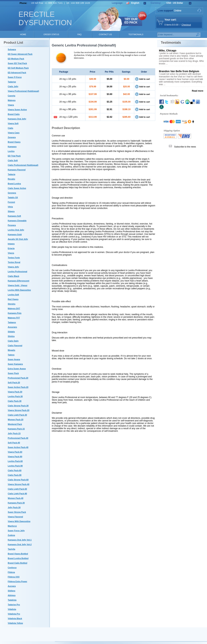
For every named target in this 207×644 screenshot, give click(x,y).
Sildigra (11, 591)
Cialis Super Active (17, 188)
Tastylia (11, 549)
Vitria (10, 207)
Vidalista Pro (14, 614)
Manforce (12, 526)
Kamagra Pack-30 (16, 503)
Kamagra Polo (15, 313)
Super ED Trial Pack (17, 63)
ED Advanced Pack (17, 73)
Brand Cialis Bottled (17, 563)
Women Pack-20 (16, 420)
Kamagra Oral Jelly (17, 119)
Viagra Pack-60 (15, 452)
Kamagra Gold (15, 234)
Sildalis (11, 332)
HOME (23, 34)
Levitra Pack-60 (15, 461)
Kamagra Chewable (17, 221)
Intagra (11, 244)
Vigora (11, 253)
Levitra (11, 151)
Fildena (11, 572)
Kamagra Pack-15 (16, 429)
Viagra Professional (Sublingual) (23, 91)
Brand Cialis (14, 114)
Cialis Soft (13, 160)
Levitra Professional (17, 271)
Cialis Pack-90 (15, 475)
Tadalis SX (13, 197)
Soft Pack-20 (14, 383)
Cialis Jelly (13, 86)
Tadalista (12, 600)
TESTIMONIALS (136, 34)
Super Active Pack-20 (18, 387)
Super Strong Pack (17, 512)
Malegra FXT (14, 318)
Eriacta (11, 248)
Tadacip (12, 174)
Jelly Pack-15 (14, 433)
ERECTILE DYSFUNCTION (45, 18)
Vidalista (12, 609)
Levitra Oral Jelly (16, 230)
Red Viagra (13, 299)
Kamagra (12, 147)
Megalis (11, 350)
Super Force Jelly (16, 531)
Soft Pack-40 (14, 443)
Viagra (11, 105)
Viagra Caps (14, 133)
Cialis (10, 128)
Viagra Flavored (15, 517)
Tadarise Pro (14, 605)
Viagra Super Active (17, 110)
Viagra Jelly (13, 267)
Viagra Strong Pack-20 (19, 410)
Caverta (11, 96)
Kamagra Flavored (17, 170)
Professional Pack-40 (18, 438)
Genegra (12, 193)
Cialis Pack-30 (15, 401)
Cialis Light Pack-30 (17, 415)
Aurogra (12, 586)
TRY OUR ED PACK (131, 21)
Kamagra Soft (14, 216)
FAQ (79, 34)
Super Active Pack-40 (18, 447)
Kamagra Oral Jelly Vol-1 (20, 540)
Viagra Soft (13, 123)
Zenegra (12, 137)
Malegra (12, 100)
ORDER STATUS (51, 34)
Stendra (12, 304)
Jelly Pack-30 (14, 507)
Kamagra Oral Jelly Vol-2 (20, 544)
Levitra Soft (13, 295)
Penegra (12, 225)
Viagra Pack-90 (15, 457)
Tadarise (12, 82)
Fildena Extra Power (17, 581)
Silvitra (11, 336)
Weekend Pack (15, 424)
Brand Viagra (14, 142)
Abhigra (12, 595)
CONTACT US (105, 34)
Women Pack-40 (16, 498)
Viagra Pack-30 (15, 392)
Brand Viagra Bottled (18, 554)
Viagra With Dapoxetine (19, 521)
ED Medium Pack (16, 59)
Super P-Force (15, 77)
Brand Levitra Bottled (18, 558)
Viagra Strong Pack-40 (19, 484)
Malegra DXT (14, 308)
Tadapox (12, 322)
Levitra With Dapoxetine (19, 290)
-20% (142, 15)
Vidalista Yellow (15, 623)
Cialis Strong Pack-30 (18, 406)
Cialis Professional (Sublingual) (23, 165)
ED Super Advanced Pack (20, 54)
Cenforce (12, 568)
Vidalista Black (15, 618)
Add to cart (145, 79)
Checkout (186, 25)
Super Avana (14, 359)
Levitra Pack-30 (15, 396)
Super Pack (13, 373)
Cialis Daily (13, 341)
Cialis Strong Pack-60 (18, 480)
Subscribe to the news (185, 147)
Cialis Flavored (15, 346)
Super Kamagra (15, 364)
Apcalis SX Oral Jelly (18, 239)
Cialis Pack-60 (15, 470)
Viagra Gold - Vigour (18, 285)
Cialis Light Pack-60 (17, 489)
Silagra (11, 211)
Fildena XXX (14, 577)
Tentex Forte (14, 258)
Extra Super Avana (17, 369)
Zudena (11, 535)
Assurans (12, 327)
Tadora (11, 355)
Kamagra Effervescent (18, 281)
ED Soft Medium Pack (18, 68)
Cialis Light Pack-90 (17, 494)
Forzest (11, 202)
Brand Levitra (14, 184)
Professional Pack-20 (18, 378)
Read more (198, 91)
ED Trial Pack (14, 156)
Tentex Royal (14, 262)
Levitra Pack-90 (15, 466)
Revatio (11, 179)
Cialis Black (13, 276)
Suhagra (12, 49)
